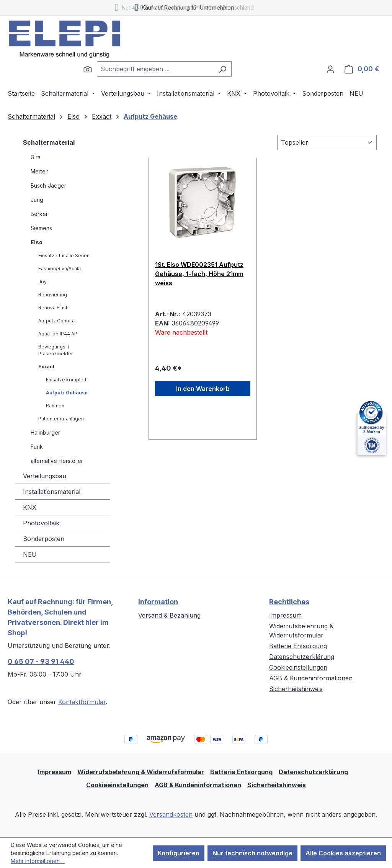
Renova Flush (53, 308)
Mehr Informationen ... (38, 861)
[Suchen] (88, 69)
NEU (30, 554)
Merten (40, 171)
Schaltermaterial (49, 142)
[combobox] (155, 69)
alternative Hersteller (57, 461)
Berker (39, 214)
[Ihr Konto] (330, 69)
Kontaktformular (82, 702)
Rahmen (55, 406)
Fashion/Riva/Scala (60, 269)
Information (158, 602)
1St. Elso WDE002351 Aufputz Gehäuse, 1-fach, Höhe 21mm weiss (199, 274)
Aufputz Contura (56, 321)
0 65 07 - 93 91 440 (41, 661)
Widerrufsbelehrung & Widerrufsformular (141, 772)
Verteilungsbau (45, 476)
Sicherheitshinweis (296, 689)
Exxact (46, 367)
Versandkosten (171, 814)
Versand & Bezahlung (169, 615)
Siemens (41, 228)
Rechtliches (289, 602)
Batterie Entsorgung (298, 646)
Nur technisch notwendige (252, 853)
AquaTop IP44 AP (58, 334)
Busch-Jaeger (48, 186)
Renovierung (53, 295)
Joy (42, 282)
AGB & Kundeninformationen (311, 678)
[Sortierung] (327, 142)
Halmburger (45, 432)
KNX (30, 507)
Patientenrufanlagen (61, 419)
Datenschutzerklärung (302, 657)
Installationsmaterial (52, 492)
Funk (37, 447)
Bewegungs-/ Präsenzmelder (56, 350)
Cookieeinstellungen (298, 667)
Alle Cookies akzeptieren (343, 853)
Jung (37, 200)
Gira (36, 157)
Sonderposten (44, 539)
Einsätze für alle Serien (64, 256)
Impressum (285, 615)
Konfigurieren (179, 853)
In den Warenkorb (203, 389)
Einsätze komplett (66, 380)
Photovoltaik (41, 523)
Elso (37, 242)
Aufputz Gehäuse (67, 393)
